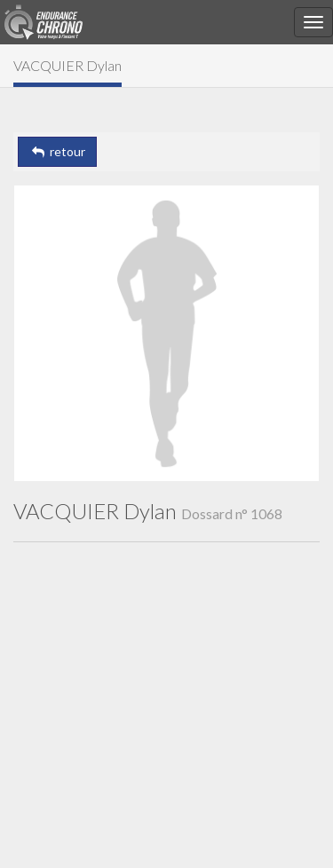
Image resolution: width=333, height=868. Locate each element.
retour (57, 151)
